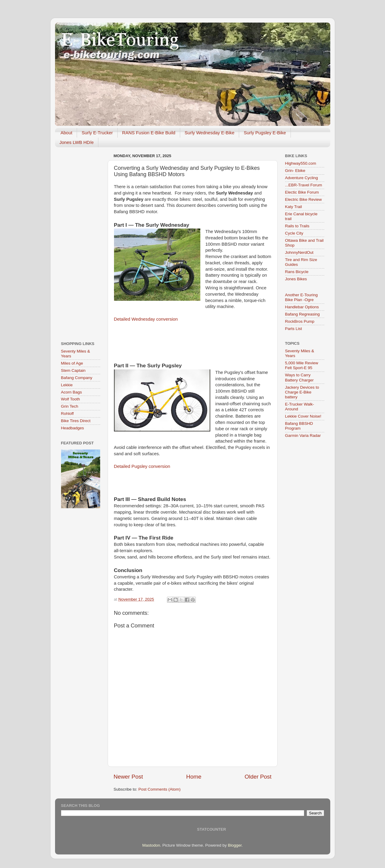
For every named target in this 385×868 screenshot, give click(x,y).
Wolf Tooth (71, 399)
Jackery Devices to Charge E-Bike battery (302, 392)
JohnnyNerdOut (299, 252)
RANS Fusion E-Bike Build (149, 133)
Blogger (235, 845)
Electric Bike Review (303, 199)
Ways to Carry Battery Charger (299, 377)
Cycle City (294, 233)
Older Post (258, 777)
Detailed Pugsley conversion (142, 466)
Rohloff (68, 414)
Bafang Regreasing (303, 314)
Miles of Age (72, 363)
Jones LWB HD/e (77, 142)
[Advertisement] (81, 242)
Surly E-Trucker (97, 133)
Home (194, 777)
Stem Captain (73, 370)
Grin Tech (70, 406)
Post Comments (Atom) (159, 789)
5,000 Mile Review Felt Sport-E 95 (302, 365)
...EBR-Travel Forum (304, 185)
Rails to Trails (297, 226)
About (66, 133)
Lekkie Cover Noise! (303, 416)
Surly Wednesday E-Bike (210, 133)
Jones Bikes (296, 279)
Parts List (294, 329)
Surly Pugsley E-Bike (265, 133)
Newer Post (128, 777)
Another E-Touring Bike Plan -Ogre (302, 297)
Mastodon (151, 845)
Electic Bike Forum (302, 192)
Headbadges (73, 428)
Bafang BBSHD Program (299, 426)
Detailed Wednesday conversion (146, 319)
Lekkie (67, 385)
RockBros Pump (300, 321)
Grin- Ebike (295, 171)
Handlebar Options (302, 307)
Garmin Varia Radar (303, 436)
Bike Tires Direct (76, 421)
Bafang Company (77, 378)
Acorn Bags (72, 392)
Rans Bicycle (297, 272)
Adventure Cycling (302, 178)
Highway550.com (301, 163)
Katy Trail (294, 207)
